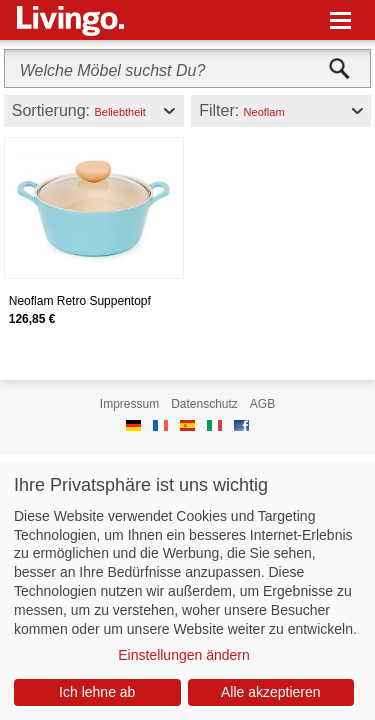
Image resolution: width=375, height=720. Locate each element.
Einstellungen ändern (184, 655)
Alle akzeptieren (271, 692)
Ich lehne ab (97, 692)
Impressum (129, 404)
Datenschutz (204, 404)
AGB (262, 404)
